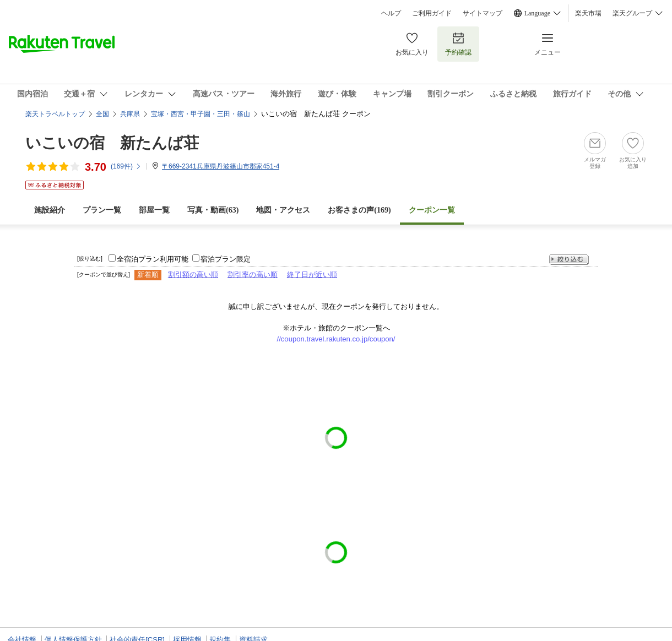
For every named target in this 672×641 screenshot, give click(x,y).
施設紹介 (50, 210)
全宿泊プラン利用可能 (153, 259)
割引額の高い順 (193, 275)
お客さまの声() (359, 210)
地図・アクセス (283, 210)
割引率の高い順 (253, 275)
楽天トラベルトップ (55, 114)
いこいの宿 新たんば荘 (112, 143)
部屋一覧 (154, 210)
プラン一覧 (102, 210)
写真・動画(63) (213, 210)
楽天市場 (588, 13)
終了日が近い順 (312, 275)
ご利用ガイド (432, 13)
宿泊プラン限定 (226, 259)
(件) (126, 166)
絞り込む (569, 260)
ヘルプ (391, 13)
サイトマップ (483, 13)
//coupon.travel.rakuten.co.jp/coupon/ (336, 339)
